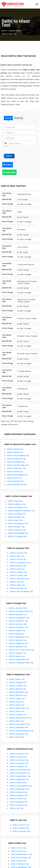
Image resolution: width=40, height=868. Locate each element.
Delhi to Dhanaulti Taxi (19, 763)
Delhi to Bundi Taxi (17, 737)
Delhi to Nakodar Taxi (18, 640)
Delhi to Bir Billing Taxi (16, 462)
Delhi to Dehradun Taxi (19, 760)
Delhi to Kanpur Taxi (16, 527)
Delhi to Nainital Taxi (18, 783)
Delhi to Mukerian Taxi (18, 647)
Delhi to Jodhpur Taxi (18, 686)
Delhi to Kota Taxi (16, 702)
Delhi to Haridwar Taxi (19, 767)
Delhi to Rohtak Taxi (18, 566)
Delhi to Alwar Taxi (17, 705)
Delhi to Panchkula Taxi (19, 579)
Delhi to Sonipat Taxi (18, 575)
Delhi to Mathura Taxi (17, 504)
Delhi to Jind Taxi (17, 582)
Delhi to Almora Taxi (18, 799)
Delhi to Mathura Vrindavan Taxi (21, 511)
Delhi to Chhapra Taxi (20, 864)
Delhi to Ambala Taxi (18, 553)
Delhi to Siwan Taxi (18, 861)
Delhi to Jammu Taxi (21, 825)
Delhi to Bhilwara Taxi (18, 695)
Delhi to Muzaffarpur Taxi (21, 854)
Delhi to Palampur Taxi (16, 468)
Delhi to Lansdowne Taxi (20, 773)
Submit (9, 156)
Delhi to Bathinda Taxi (18, 615)
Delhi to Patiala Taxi (17, 631)
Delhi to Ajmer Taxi (17, 679)
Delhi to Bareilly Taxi (16, 517)
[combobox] (6, 143)
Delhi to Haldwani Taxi (19, 795)
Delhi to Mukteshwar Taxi (20, 776)
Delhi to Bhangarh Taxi (18, 692)
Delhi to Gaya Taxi (18, 851)
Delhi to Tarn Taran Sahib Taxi (21, 650)
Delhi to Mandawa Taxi (18, 727)
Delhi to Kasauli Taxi (15, 481)
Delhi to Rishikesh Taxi (19, 802)
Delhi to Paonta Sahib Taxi (18, 465)
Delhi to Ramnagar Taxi (19, 789)
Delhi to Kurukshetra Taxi (20, 563)
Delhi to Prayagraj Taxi (17, 536)
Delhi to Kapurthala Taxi (19, 659)
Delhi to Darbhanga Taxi (21, 858)
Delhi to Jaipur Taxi (17, 699)
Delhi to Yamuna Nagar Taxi (21, 591)
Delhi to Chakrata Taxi (19, 754)
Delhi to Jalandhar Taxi (18, 621)
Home (4, 31)
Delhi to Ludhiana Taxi (18, 624)
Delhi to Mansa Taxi (17, 656)
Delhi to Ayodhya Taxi (17, 514)
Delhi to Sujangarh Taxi (19, 734)
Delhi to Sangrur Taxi (17, 653)
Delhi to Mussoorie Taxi (19, 779)
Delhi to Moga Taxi (16, 634)
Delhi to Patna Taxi (19, 848)
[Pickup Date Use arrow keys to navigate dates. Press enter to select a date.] (20, 138)
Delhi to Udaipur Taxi (18, 683)
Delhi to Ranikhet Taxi (19, 792)
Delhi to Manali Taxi (15, 452)
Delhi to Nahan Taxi (15, 472)
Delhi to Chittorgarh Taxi (19, 724)
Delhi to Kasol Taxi (14, 478)
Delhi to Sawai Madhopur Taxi (21, 731)
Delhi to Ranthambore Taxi (20, 718)
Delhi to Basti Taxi (15, 520)
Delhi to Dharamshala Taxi (18, 456)
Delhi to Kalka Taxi (17, 585)
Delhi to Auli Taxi (16, 808)
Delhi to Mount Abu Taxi (19, 708)
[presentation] (20, 150)
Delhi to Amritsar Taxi (18, 608)
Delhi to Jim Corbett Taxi (20, 770)
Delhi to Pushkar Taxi (18, 715)
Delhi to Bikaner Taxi (17, 689)
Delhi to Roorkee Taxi (18, 805)
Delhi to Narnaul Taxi (18, 588)
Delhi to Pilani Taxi (16, 711)
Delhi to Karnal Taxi (18, 559)
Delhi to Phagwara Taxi (18, 643)
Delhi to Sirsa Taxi (17, 569)
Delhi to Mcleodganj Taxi (17, 475)
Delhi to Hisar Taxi (17, 556)
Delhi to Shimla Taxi (15, 449)
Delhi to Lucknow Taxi (17, 530)
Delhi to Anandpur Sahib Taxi (21, 611)
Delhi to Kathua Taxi (21, 828)
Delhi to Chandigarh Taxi (19, 618)
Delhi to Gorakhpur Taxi (18, 524)
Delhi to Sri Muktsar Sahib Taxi (21, 663)
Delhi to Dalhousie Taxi (16, 459)
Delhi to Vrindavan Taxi (17, 507)
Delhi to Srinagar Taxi (21, 831)
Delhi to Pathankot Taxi (18, 627)
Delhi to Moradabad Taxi (18, 533)
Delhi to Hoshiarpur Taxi (19, 637)
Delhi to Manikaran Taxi (17, 484)
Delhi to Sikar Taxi (16, 721)
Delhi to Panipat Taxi (18, 572)
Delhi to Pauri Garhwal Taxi (21, 786)
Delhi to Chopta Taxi (18, 757)
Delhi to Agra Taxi (15, 501)
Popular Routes (15, 31)
